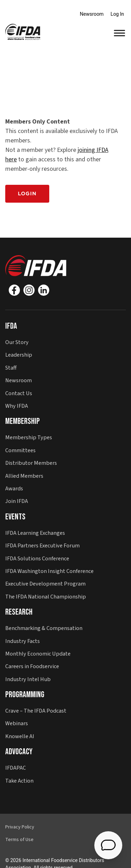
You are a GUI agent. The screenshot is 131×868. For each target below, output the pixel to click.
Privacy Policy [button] (20, 827)
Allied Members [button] (24, 476)
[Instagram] (29, 290)
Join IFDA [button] (17, 501)
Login (27, 194)
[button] (23, 31)
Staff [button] (11, 368)
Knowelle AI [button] (20, 736)
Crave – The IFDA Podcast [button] (36, 711)
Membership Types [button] (29, 437)
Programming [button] (25, 695)
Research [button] (19, 612)
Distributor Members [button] (31, 463)
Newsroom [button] (19, 380)
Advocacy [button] (19, 752)
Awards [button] (14, 488)
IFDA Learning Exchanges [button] (35, 533)
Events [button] (15, 517)
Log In (117, 14)
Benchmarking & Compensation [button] (44, 628)
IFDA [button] (11, 326)
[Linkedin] (44, 290)
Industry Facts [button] (23, 641)
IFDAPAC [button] (16, 768)
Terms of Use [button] (19, 840)
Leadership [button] (19, 355)
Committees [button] (20, 450)
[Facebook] (14, 290)
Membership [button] (23, 421)
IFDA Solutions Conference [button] (37, 558)
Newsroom (92, 14)
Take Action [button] (19, 781)
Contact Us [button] (19, 393)
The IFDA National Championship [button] (46, 597)
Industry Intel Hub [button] (28, 679)
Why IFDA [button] (17, 406)
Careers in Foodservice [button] (32, 666)
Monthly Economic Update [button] (38, 654)
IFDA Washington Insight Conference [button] (49, 571)
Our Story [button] (17, 342)
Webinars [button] (17, 723)
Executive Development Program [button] (45, 584)
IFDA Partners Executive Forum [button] (42, 545)
